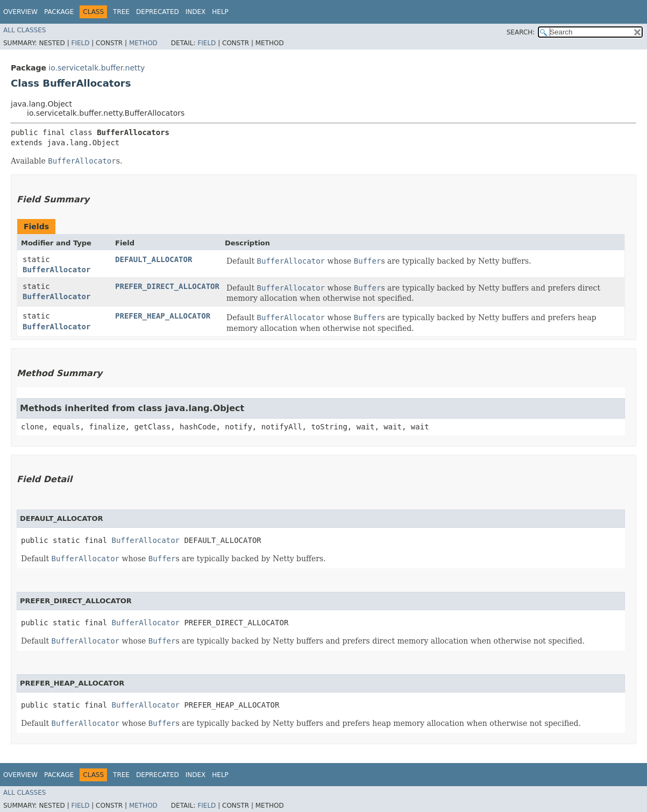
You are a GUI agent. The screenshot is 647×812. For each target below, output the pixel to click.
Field (80, 43)
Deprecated (158, 12)
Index (196, 12)
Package (59, 12)
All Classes (24, 30)
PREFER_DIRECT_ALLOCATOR (167, 286)
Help (220, 12)
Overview (20, 12)
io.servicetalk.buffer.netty (97, 68)
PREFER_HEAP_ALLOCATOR (163, 316)
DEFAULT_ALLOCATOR (154, 259)
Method (143, 43)
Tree (121, 12)
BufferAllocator (56, 270)
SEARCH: (521, 32)
